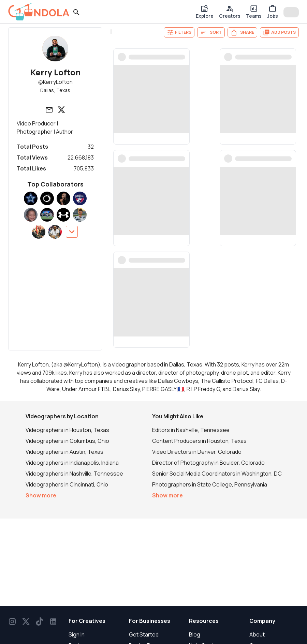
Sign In (77, 634)
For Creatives (87, 621)
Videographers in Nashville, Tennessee (74, 474)
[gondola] (39, 12)
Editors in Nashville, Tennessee (191, 430)
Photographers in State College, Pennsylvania (210, 484)
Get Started (144, 634)
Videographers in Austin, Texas (64, 452)
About (257, 634)
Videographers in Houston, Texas (67, 430)
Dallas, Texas (55, 90)
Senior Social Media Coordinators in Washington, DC (217, 474)
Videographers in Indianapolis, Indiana (72, 463)
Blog (195, 634)
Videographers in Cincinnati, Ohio (67, 484)
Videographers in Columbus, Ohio (67, 441)
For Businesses (150, 621)
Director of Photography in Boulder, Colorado (208, 463)
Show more (41, 495)
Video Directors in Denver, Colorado (197, 452)
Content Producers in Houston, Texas (199, 441)
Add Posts (279, 32)
